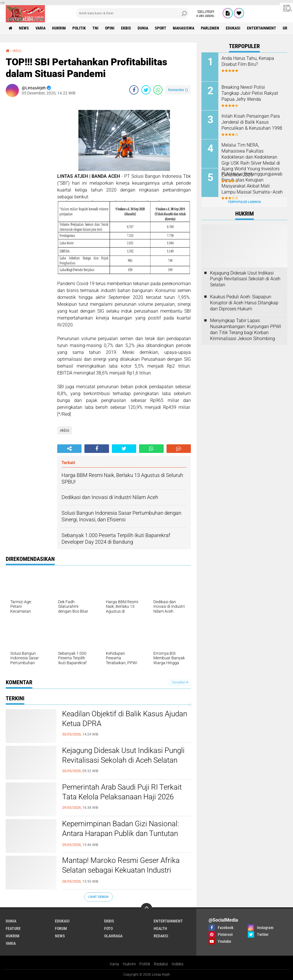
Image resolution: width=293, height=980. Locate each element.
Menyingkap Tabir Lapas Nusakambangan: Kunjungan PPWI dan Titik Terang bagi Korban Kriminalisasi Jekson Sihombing (246, 329)
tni (95, 28)
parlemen (210, 28)
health (160, 928)
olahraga (113, 936)
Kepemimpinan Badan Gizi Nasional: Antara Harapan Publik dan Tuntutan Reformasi (120, 833)
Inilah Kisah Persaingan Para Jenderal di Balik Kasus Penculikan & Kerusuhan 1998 (252, 122)
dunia (143, 28)
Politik (145, 964)
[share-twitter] (146, 90)
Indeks (178, 964)
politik (79, 28)
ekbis (126, 28)
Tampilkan (180, 682)
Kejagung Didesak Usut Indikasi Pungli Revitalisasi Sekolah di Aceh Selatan (123, 755)
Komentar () (178, 90)
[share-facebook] (134, 90)
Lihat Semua (98, 897)
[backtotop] (146, 909)
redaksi (161, 936)
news (24, 28)
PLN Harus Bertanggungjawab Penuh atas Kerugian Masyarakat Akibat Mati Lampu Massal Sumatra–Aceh (252, 183)
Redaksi (161, 964)
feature (13, 928)
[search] (132, 13)
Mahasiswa (184, 28)
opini (110, 28)
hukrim (59, 28)
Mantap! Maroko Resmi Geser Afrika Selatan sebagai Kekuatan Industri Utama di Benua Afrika (121, 870)
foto (108, 928)
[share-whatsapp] (158, 90)
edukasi (233, 28)
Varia (114, 964)
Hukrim (129, 964)
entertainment (262, 28)
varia (40, 28)
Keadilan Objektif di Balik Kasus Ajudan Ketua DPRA (125, 719)
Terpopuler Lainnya (244, 202)
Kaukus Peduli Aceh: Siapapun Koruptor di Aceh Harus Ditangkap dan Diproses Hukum (244, 303)
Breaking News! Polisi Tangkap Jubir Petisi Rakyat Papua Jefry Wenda (250, 93)
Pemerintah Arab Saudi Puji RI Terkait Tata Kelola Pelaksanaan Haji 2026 (122, 792)
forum (61, 928)
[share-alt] (69, 449)
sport (161, 28)
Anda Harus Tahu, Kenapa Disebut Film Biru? (248, 61)
